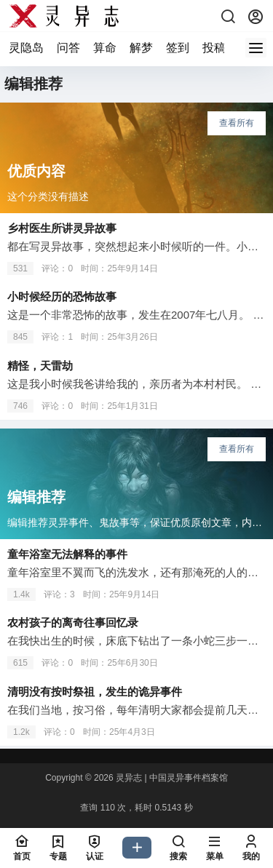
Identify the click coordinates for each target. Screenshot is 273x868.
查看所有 (237, 123)
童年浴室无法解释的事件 (67, 554)
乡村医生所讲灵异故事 (62, 228)
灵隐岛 (26, 48)
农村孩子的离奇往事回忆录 (73, 622)
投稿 (214, 48)
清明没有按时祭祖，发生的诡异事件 (95, 692)
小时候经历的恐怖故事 (62, 296)
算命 (105, 48)
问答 (68, 48)
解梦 (141, 48)
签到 (178, 48)
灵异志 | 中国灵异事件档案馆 (171, 778)
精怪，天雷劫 (40, 366)
